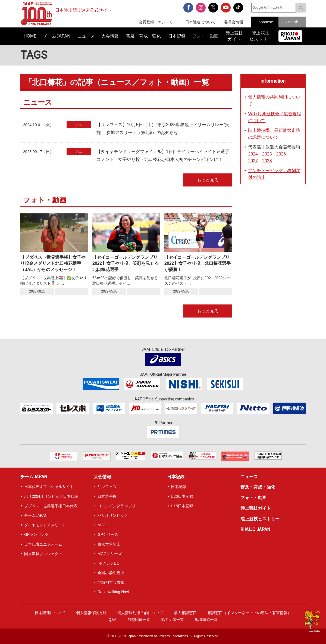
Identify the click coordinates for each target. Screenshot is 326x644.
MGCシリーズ (110, 554)
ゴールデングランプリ (117, 506)
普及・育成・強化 (258, 487)
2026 (281, 154)
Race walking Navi (113, 592)
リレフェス (107, 487)
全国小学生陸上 (111, 573)
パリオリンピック (113, 515)
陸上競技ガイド (256, 508)
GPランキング (36, 534)
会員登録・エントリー (158, 22)
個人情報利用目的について (140, 613)
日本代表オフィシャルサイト (49, 487)
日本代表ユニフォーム (43, 544)
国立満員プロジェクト (43, 554)
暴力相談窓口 (185, 613)
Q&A (112, 620)
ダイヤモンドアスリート (45, 525)
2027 (253, 161)
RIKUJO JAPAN (255, 529)
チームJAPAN (34, 477)
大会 (79, 124)
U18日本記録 (182, 506)
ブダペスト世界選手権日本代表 (51, 506)
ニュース (249, 477)
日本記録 (176, 477)
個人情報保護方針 (91, 613)
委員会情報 (234, 22)
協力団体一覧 (173, 620)
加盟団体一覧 (139, 620)
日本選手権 (107, 496)
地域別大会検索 (111, 582)
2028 (267, 161)
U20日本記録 (182, 496)
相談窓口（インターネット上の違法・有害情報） (249, 613)
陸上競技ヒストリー (260, 519)
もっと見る (208, 180)
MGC (102, 525)
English (292, 22)
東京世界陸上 (109, 544)
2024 (253, 154)
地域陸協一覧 (206, 620)
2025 (267, 154)
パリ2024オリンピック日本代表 (51, 496)
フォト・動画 (253, 498)
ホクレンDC (108, 563)
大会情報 (102, 477)
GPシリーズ (108, 534)
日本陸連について (200, 22)
